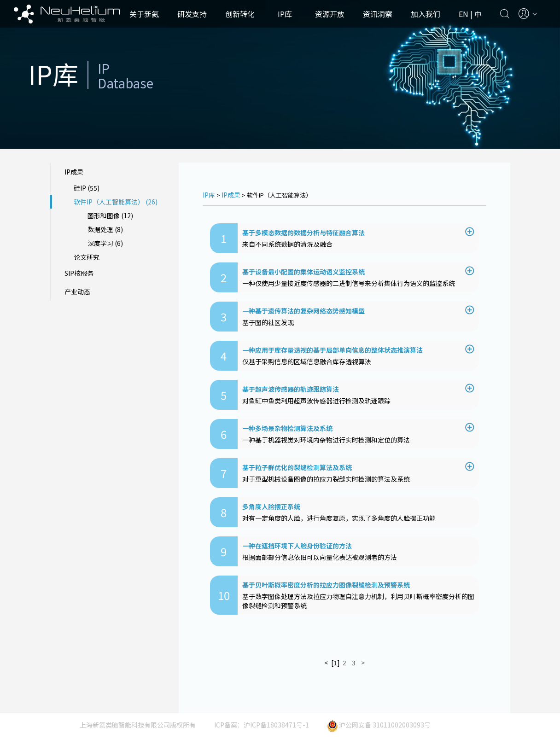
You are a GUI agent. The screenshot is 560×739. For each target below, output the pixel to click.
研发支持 (192, 14)
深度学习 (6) (105, 243)
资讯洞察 (378, 14)
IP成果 (74, 172)
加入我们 (426, 14)
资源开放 (330, 14)
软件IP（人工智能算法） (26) (116, 202)
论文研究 (87, 257)
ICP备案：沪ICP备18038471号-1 (262, 725)
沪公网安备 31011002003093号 (379, 725)
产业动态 (77, 291)
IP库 (285, 14)
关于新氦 (144, 14)
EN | (467, 14)
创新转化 (240, 14)
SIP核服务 (79, 273)
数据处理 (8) (105, 229)
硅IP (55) (87, 188)
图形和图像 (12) (110, 215)
